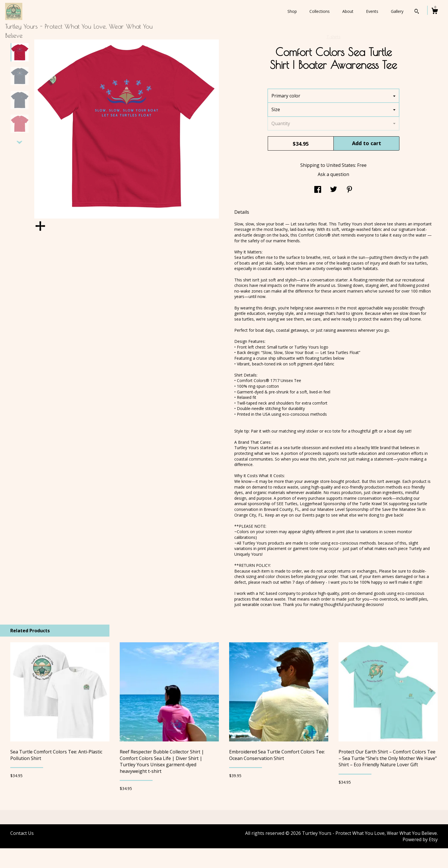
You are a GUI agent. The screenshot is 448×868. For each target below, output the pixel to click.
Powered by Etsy (420, 859)
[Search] (417, 12)
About (348, 11)
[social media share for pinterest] (349, 210)
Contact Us (22, 853)
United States (341, 185)
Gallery (397, 11)
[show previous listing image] (19, 55)
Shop (292, 11)
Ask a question (333, 194)
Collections (320, 11)
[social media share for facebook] (318, 210)
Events (372, 11)
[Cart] (435, 12)
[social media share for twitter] (334, 210)
